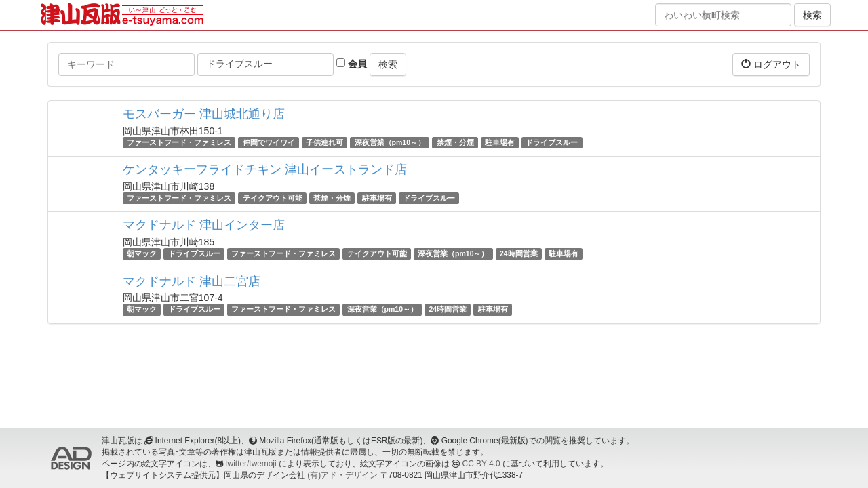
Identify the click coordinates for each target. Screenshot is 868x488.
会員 (352, 64)
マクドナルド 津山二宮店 (192, 281)
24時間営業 (519, 253)
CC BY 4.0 (481, 464)
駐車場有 (500, 142)
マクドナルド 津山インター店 (204, 225)
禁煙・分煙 (455, 142)
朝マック (142, 253)
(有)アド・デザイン (342, 475)
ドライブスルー (552, 142)
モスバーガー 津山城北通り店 (204, 114)
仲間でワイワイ (269, 142)
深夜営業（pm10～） (390, 142)
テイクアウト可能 (273, 198)
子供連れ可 (324, 142)
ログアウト (771, 64)
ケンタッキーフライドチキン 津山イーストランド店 (265, 169)
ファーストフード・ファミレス (179, 142)
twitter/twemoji (251, 464)
